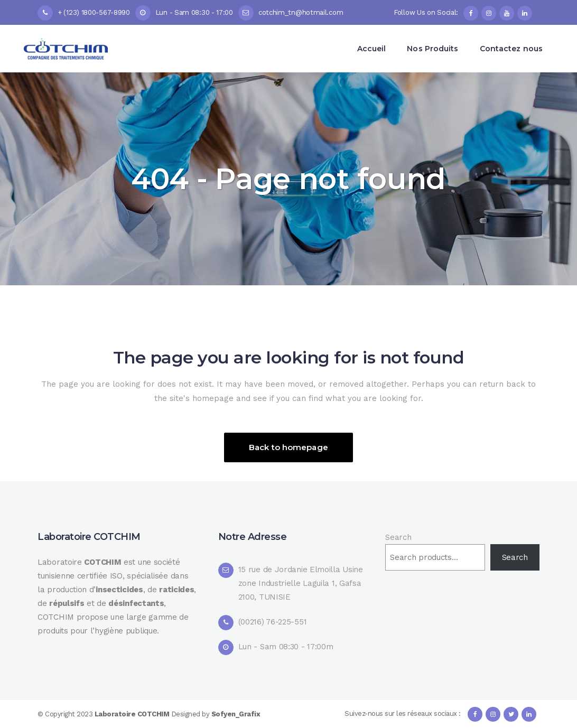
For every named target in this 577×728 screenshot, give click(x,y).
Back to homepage (288, 447)
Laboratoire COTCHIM (133, 714)
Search (398, 537)
